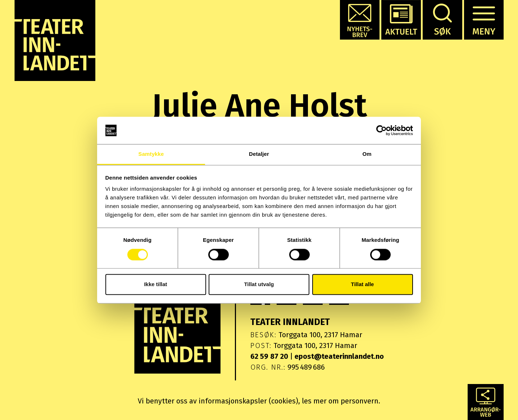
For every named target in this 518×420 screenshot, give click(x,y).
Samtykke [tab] (151, 154)
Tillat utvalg (259, 284)
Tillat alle (363, 284)
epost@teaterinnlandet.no (339, 356)
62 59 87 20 (269, 356)
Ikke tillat (155, 284)
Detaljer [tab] (259, 154)
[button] (360, 20)
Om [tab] (367, 154)
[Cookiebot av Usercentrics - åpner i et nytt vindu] (381, 130)
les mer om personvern (340, 401)
